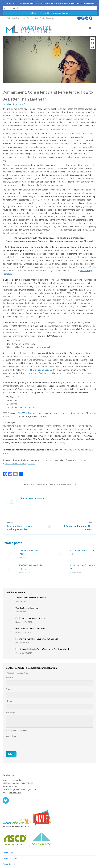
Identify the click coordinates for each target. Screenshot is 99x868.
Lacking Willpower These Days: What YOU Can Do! (37, 639)
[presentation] (25, 744)
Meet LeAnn (8, 853)
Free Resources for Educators (40, 484)
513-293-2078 (15, 793)
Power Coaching (10, 864)
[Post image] (10, 555)
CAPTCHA (11, 736)
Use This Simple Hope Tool (82, 551)
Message (10, 713)
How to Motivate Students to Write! (82, 567)
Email (9, 689)
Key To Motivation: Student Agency (31, 567)
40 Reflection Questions (40, 370)
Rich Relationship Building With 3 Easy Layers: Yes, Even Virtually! (43, 649)
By (58, 484)
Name (9, 678)
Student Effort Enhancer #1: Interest (32, 552)
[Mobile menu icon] (95, 28)
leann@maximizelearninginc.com (22, 789)
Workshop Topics (10, 858)
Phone (9, 701)
